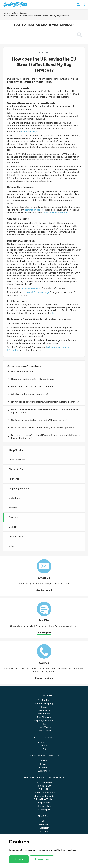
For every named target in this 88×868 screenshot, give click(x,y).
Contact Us (44, 742)
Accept (19, 859)
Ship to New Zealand (44, 799)
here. (55, 313)
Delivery (13, 527)
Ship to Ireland (44, 806)
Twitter (44, 821)
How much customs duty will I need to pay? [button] (31, 379)
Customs (23, 13)
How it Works (44, 727)
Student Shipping (44, 704)
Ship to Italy (44, 803)
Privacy (44, 764)
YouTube (44, 831)
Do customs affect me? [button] (21, 371)
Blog (44, 724)
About (44, 746)
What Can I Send (17, 460)
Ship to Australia (44, 782)
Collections (15, 498)
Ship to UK (44, 789)
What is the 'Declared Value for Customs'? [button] (30, 386)
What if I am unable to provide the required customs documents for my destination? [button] (43, 411)
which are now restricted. (56, 213)
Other (12, 546)
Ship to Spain (44, 809)
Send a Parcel (44, 731)
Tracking (13, 508)
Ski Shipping (44, 714)
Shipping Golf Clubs (44, 720)
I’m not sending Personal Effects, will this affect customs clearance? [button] (43, 402)
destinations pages (32, 288)
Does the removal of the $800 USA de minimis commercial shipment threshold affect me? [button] (44, 437)
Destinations (44, 700)
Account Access (17, 536)
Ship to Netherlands (44, 796)
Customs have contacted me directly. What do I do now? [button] (38, 420)
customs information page (36, 292)
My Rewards (44, 710)
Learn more (42, 859)
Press (44, 707)
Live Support (44, 632)
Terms (44, 761)
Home (6, 13)
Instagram (44, 828)
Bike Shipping (44, 717)
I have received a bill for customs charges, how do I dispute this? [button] (42, 427)
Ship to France (44, 786)
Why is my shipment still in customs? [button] (28, 394)
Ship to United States (44, 793)
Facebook (44, 824)
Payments (14, 479)
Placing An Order (17, 469)
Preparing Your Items (19, 488)
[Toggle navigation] (85, 4)
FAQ (44, 749)
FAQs (14, 13)
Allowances (44, 771)
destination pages (30, 131)
